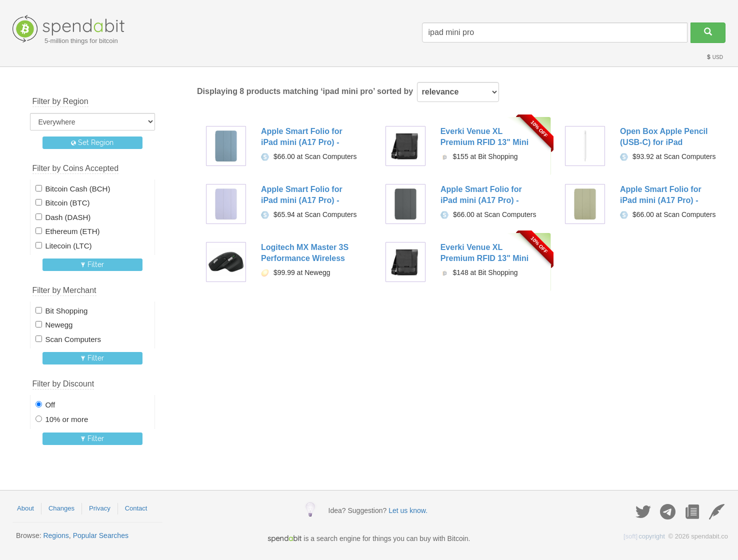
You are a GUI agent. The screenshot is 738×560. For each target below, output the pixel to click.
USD (714, 57)
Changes (61, 508)
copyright (644, 536)
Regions (56, 535)
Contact (136, 508)
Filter (92, 264)
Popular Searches (101, 535)
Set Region (92, 142)
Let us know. (408, 510)
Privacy (100, 508)
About (25, 508)
